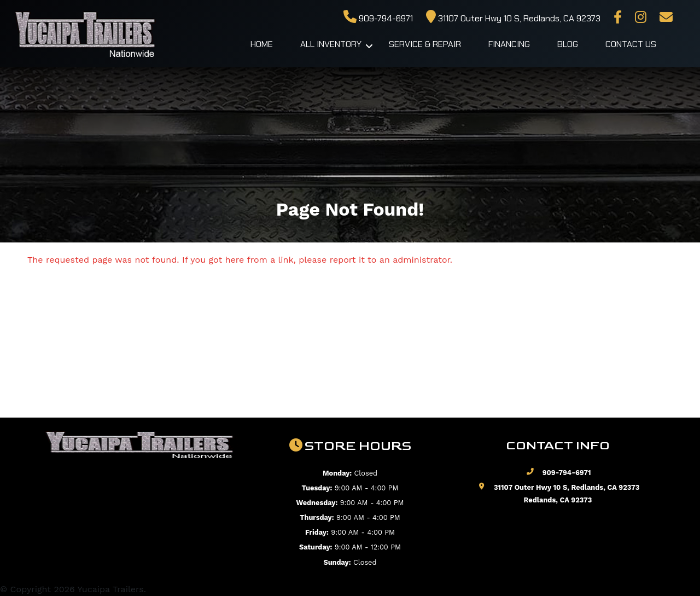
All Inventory (331, 44)
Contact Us (631, 44)
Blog (568, 44)
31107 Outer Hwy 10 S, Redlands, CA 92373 (513, 18)
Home (262, 44)
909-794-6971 (378, 18)
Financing (509, 44)
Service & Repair (425, 44)
